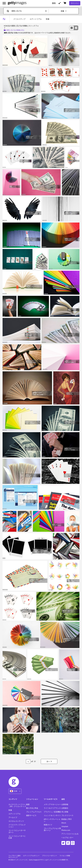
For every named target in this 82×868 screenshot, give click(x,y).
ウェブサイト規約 (15, 856)
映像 (10, 810)
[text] (28, 11)
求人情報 (65, 812)
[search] (9, 11)
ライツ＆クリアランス (52, 808)
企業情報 (65, 804)
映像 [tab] (48, 19)
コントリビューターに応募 (17, 837)
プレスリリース (67, 815)
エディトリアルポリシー (31, 856)
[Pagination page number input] (28, 761)
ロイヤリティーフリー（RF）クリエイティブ (17, 805)
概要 (28, 804)
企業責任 (65, 808)
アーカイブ (13, 817)
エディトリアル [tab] (36, 19)
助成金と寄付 (67, 819)
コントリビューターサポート (17, 831)
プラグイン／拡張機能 (52, 812)
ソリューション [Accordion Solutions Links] (32, 799)
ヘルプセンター (67, 837)
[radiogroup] (74, 28)
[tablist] (31, 19)
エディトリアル (15, 814)
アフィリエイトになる (70, 834)
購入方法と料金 (32, 808)
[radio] (72, 28)
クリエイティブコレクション (17, 826)
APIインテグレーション (52, 820)
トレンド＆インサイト (52, 815)
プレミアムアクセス (34, 812)
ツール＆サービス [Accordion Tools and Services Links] (51, 799)
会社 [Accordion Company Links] (63, 799)
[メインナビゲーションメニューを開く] (4, 3)
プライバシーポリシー (50, 856)
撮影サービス (31, 815)
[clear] (47, 11)
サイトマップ (13, 857)
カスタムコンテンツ (16, 821)
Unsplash (65, 826)
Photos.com (66, 830)
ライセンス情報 (65, 856)
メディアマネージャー (52, 804)
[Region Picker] (15, 791)
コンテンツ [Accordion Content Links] (13, 799)
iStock (64, 823)
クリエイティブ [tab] (19, 19)
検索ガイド (48, 825)
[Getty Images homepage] (17, 3)
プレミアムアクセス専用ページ (52, 829)
